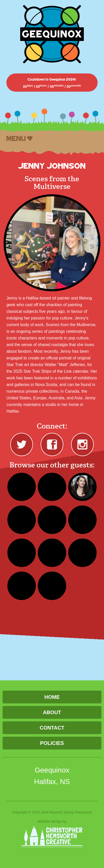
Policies (52, 743)
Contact (52, 728)
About (52, 712)
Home (52, 697)
